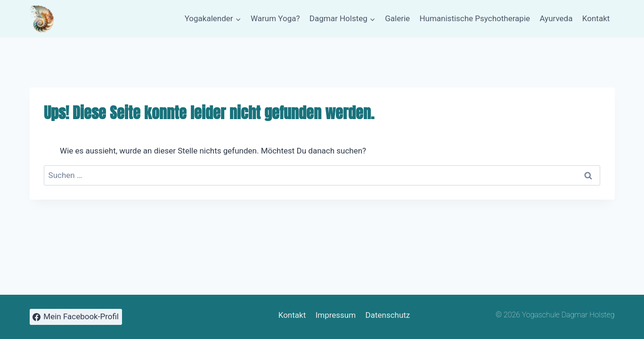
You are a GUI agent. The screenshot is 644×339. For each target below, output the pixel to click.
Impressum (336, 315)
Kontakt (596, 18)
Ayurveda (556, 18)
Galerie (397, 18)
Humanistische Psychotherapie (475, 18)
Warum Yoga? (275, 18)
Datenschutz (388, 315)
